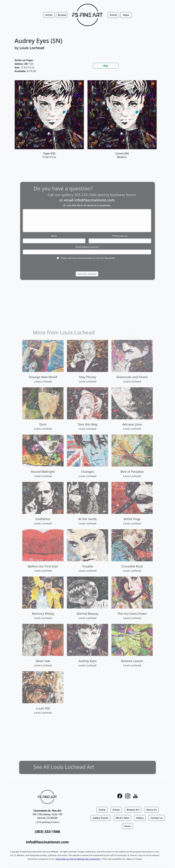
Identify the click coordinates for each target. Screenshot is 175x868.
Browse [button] (62, 15)
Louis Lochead (32, 48)
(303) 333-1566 (47, 831)
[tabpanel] (87, 123)
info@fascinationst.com (47, 842)
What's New (122, 818)
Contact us (157, 818)
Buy (106, 66)
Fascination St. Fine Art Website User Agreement (78, 859)
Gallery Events (101, 818)
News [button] (126, 15)
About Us (151, 810)
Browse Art (133, 810)
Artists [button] (49, 15)
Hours (128, 826)
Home (102, 810)
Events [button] (113, 15)
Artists (116, 810)
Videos (140, 818)
